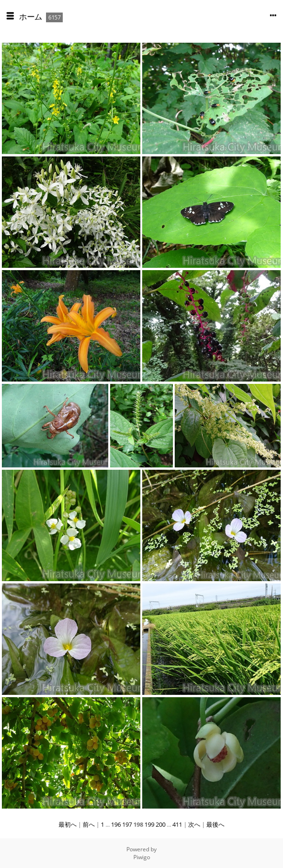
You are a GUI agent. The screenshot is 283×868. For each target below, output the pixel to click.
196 (116, 824)
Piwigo (142, 857)
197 (127, 824)
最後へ (215, 824)
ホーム (31, 16)
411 (177, 824)
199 (149, 824)
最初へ (68, 824)
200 (161, 824)
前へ (89, 824)
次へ (194, 824)
